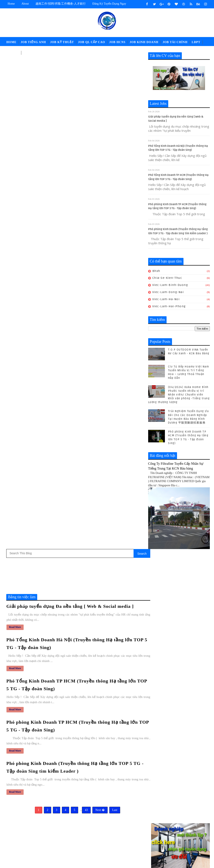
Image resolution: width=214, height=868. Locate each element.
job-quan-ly (97, 830)
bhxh (156, 271)
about (25, 4)
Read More (15, 128)
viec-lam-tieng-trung (104, 844)
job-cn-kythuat (100, 817)
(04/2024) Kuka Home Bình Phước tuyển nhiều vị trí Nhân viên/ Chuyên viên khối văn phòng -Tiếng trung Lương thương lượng (179, 395)
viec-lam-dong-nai (168, 292)
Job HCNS (117, 42)
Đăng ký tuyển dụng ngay (109, 4)
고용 (26, 53)
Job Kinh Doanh (144, 42)
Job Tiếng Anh (33, 42)
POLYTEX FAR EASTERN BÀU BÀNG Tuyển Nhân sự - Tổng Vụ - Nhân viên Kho (127, 774)
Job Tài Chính (175, 42)
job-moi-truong (100, 824)
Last (113, 310)
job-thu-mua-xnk (123, 830)
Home (11, 4)
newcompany (109, 837)
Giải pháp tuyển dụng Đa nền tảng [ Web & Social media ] (70, 107)
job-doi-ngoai (126, 817)
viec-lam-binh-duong (170, 285)
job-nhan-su (126, 824)
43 (84, 310)
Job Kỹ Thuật (62, 42)
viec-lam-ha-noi (166, 299)
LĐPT (196, 42)
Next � (98, 310)
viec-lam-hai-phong (169, 306)
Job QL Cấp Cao (91, 42)
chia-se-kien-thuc (167, 278)
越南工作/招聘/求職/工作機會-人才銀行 (61, 4)
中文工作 (13, 53)
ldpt (92, 837)
